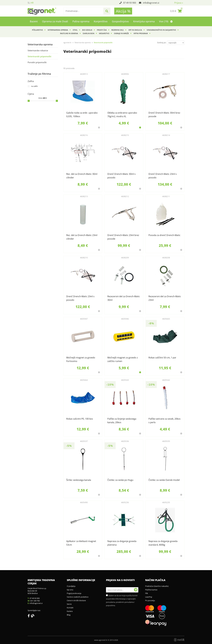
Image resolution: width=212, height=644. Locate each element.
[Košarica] (176, 11)
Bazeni (34, 21)
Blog (69, 615)
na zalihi (34, 86)
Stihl (75, 30)
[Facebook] (29, 616)
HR (32, 3)
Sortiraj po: (162, 43)
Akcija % (123, 11)
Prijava (179, 3)
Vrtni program (141, 33)
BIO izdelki (87, 30)
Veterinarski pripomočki (39, 56)
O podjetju (71, 586)
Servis (69, 604)
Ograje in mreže (121, 33)
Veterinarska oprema (58, 30)
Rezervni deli (118, 30)
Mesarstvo (104, 33)
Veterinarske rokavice (38, 50)
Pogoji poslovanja (74, 593)
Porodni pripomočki (37, 62)
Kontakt (70, 608)
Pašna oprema (81, 21)
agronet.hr (67, 43)
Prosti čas (102, 30)
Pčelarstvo (37, 30)
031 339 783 (35, 601)
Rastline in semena (69, 33)
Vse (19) (166, 21)
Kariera (70, 611)
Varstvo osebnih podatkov (78, 597)
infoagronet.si (151, 3)
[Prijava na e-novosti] (136, 590)
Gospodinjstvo (120, 21)
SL (29, 3)
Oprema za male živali (55, 21)
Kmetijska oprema (144, 21)
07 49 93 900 (130, 3)
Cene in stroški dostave (76, 600)
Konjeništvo (101, 21)
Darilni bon (89, 33)
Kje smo (70, 590)
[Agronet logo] (42, 11)
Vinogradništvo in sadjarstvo (161, 30)
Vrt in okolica (135, 30)
